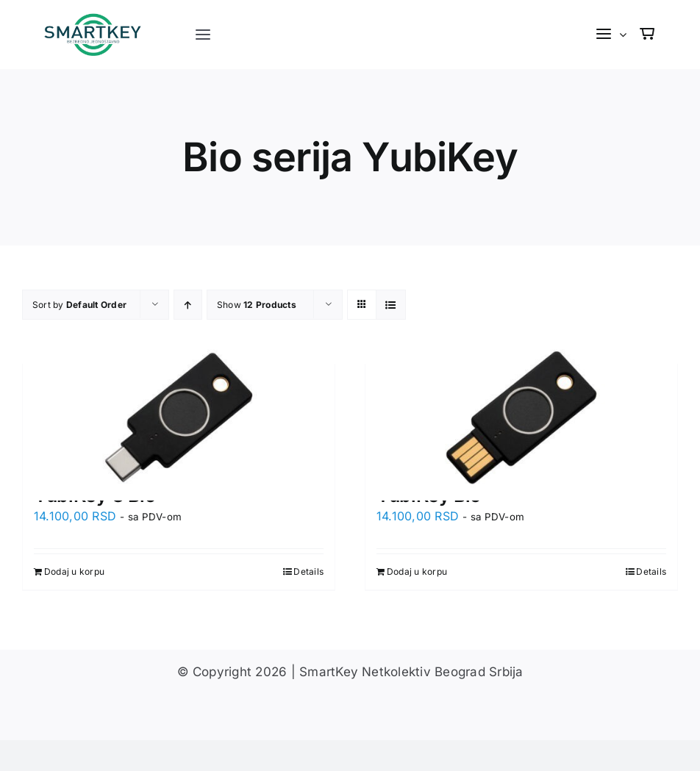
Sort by (79, 305)
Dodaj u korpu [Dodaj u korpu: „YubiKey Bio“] (417, 571)
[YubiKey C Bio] (179, 417)
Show (257, 305)
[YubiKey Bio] (521, 417)
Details (308, 571)
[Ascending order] (188, 305)
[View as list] (391, 305)
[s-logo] (94, 19)
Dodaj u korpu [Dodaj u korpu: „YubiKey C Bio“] (74, 571)
